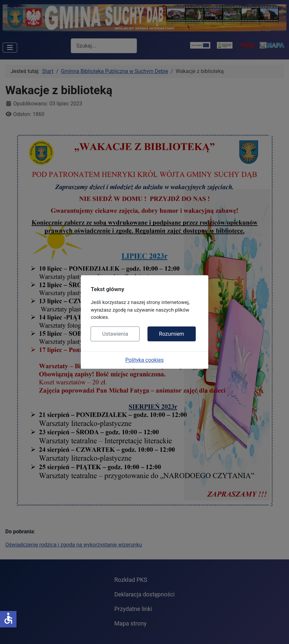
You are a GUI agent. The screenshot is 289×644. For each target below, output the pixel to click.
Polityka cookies (144, 360)
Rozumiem (172, 334)
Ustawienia (115, 334)
